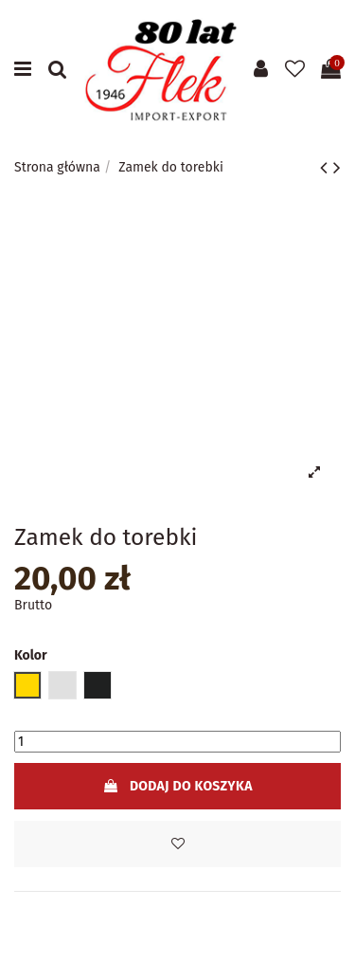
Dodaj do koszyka (177, 786)
